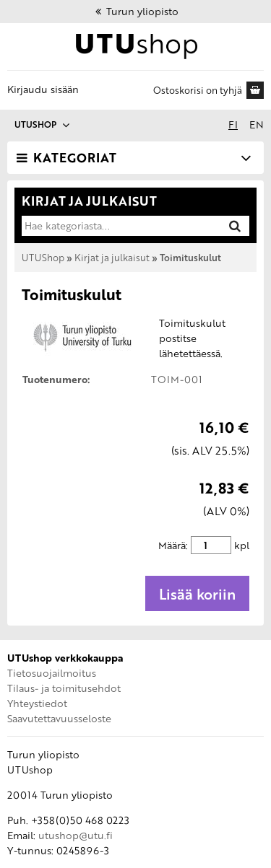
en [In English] (257, 124)
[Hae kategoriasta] (120, 226)
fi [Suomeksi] (233, 124)
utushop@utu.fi (76, 835)
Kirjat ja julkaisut (112, 258)
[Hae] (235, 225)
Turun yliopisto (136, 11)
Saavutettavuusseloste (59, 718)
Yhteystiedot (37, 703)
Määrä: (173, 545)
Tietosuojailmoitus (52, 673)
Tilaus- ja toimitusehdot (64, 688)
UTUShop (43, 258)
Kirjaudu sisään (43, 89)
